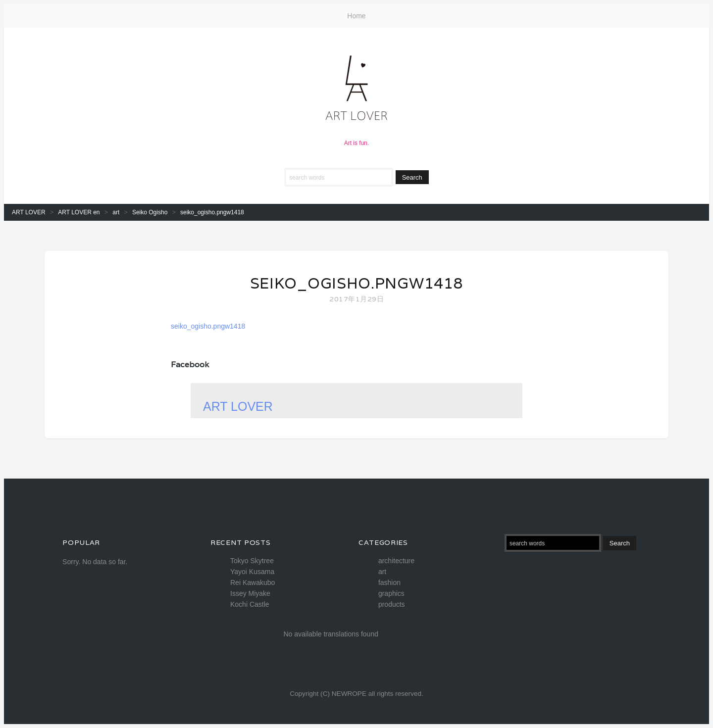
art (382, 572)
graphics (391, 593)
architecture (396, 561)
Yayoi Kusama (252, 572)
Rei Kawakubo (253, 582)
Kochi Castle (250, 604)
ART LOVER (238, 406)
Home (356, 16)
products (392, 604)
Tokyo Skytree (252, 561)
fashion (389, 582)
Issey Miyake (250, 593)
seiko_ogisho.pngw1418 (357, 283)
